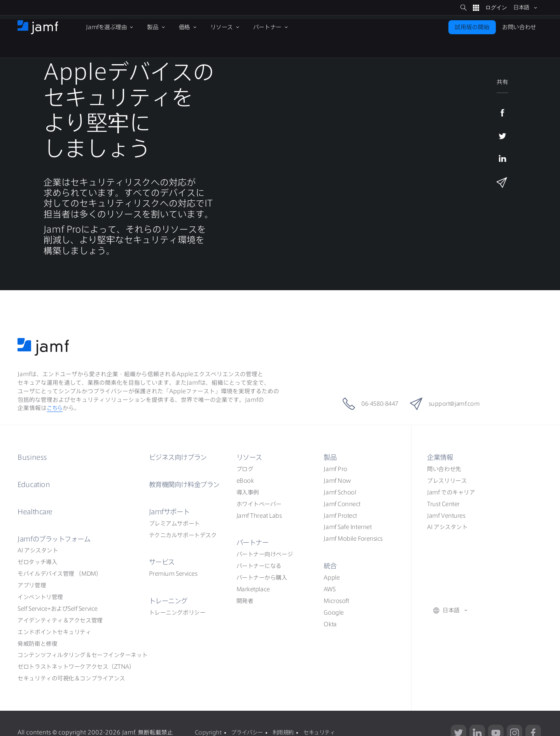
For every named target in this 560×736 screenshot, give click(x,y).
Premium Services (173, 574)
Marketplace (253, 589)
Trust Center (443, 504)
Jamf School (340, 492)
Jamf (56, 539)
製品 (330, 457)
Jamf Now (337, 481)
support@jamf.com (449, 404)
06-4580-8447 (368, 404)
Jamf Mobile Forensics (353, 539)
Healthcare (36, 512)
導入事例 (248, 492)
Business (32, 457)
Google (333, 612)
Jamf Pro (335, 469)
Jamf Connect (342, 504)
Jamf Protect (340, 516)
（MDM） (59, 574)
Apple (332, 577)
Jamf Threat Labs (259, 516)
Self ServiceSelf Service (57, 609)
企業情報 (441, 457)
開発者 (245, 601)
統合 (330, 566)
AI (38, 550)
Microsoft (336, 601)
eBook (245, 481)
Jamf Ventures (446, 516)
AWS (329, 589)
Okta (330, 624)
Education (34, 484)
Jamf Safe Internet (347, 527)
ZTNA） (76, 667)
